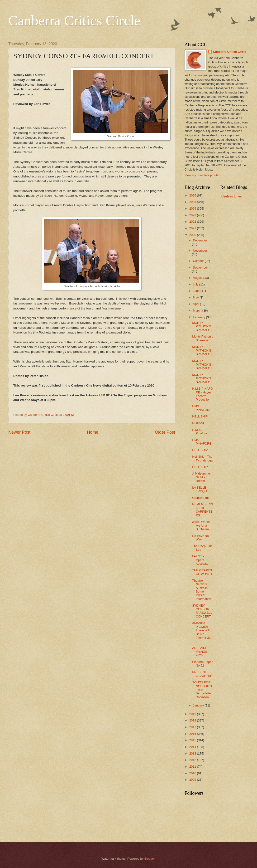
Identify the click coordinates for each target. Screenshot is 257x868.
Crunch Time (201, 498)
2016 (193, 734)
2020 (193, 235)
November (200, 251)
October (199, 261)
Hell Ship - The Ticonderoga (202, 458)
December (200, 240)
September (200, 267)
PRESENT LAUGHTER (202, 674)
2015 (193, 740)
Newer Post (19, 432)
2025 (193, 202)
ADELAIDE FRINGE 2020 (200, 652)
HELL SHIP (200, 416)
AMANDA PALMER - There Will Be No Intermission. (202, 632)
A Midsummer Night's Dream (202, 477)
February (199, 317)
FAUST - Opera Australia (200, 560)
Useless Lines (232, 196)
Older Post (165, 432)
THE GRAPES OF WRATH (202, 572)
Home (93, 432)
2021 (193, 228)
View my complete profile (202, 175)
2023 (193, 215)
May (196, 297)
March (198, 311)
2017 (193, 727)
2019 (193, 714)
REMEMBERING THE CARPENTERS (202, 510)
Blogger (150, 859)
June (197, 291)
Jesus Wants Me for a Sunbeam (201, 525)
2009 (193, 780)
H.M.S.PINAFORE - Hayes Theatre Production (202, 394)
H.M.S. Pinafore (200, 432)
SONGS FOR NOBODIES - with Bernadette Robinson (202, 690)
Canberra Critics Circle (74, 20)
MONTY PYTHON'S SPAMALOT (202, 326)
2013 (193, 753)
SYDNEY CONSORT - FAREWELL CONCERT (202, 611)
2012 (193, 760)
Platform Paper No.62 (202, 664)
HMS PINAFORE (202, 408)
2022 (193, 222)
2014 (193, 747)
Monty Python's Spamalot (203, 338)
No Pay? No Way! (200, 538)
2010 (193, 773)
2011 (193, 767)
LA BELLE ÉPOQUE (200, 489)
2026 (193, 195)
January (199, 705)
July (196, 284)
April (196, 304)
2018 (193, 720)
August (198, 278)
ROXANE (199, 423)
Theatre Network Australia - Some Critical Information (202, 590)
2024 (193, 208)
